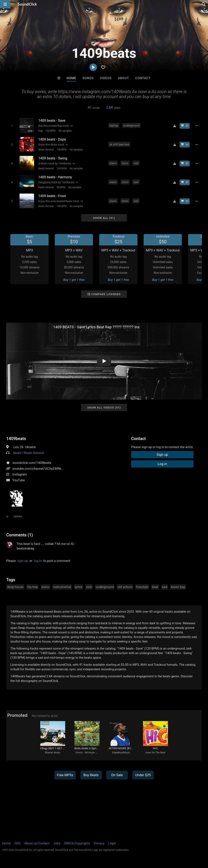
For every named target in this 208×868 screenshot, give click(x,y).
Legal (112, 843)
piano (113, 163)
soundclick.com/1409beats (32, 463)
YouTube (19, 480)
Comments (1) (20, 535)
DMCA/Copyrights (77, 843)
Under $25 (143, 775)
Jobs (57, 843)
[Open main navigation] (5, 4)
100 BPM (62, 206)
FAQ (17, 843)
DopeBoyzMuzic (121, 753)
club (89, 587)
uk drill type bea (119, 144)
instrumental (62, 587)
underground (131, 125)
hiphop (114, 125)
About (123, 78)
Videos (106, 78)
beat (155, 587)
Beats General (46, 150)
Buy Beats (91, 775)
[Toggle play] (12, 126)
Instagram (20, 474)
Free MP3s (65, 775)
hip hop (32, 587)
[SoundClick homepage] (27, 4)
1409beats (16, 439)
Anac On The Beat (155, 753)
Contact (143, 78)
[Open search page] (204, 4)
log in (38, 561)
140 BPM (62, 150)
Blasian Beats (53, 753)
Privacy (99, 843)
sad (136, 163)
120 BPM (51, 131)
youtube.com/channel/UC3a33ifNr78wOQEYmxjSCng (50, 469)
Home (71, 78)
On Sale (117, 775)
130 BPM (62, 169)
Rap (40, 131)
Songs (88, 78)
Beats (17, 453)
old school (125, 587)
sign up (23, 561)
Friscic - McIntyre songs (89, 753)
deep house (15, 587)
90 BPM (61, 187)
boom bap (178, 587)
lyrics (125, 163)
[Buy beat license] (185, 126)
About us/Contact (37, 843)
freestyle (142, 587)
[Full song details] (197, 126)
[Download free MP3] (175, 126)
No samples (65, 131)
